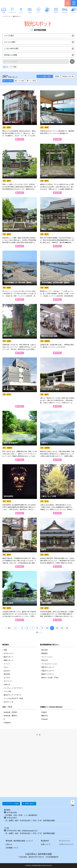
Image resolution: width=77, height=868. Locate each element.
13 (62, 628)
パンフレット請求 (12, 804)
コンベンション (47, 657)
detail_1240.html (57, 382)
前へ (10, 628)
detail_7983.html (20, 222)
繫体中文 (45, 716)
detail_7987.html (57, 596)
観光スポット (9, 657)
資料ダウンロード (48, 667)
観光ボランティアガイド (13, 695)
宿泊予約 (65, 13)
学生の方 (45, 660)
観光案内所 (45, 841)
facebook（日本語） (11, 712)
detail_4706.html (57, 115)
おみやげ (56, 13)
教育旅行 (45, 653)
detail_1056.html (20, 596)
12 (57, 628)
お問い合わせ (30, 804)
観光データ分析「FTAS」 (51, 678)
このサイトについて (66, 844)
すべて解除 (13, 67)
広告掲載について (12, 848)
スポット (21, 13)
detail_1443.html (57, 489)
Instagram (7, 723)
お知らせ (7, 685)
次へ (38, 632)
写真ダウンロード (48, 671)
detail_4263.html (20, 115)
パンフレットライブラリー (13, 688)
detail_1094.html (20, 543)
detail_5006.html (20, 382)
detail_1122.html (20, 169)
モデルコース (12, 13)
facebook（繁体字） (11, 716)
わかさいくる (9, 702)
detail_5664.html (57, 436)
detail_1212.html (57, 329)
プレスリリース (64, 841)
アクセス (7, 678)
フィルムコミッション (49, 664)
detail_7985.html (57, 222)
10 (47, 628)
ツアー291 (7, 691)
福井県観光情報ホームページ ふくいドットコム (14, 3)
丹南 (5, 67)
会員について (46, 844)
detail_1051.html (20, 489)
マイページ (8, 681)
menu (74, 3)
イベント (38, 13)
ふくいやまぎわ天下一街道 (13, 698)
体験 (30, 13)
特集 (5, 650)
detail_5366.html (57, 276)
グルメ (47, 13)
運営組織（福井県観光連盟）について (19, 841)
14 (67, 628)
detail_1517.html (20, 329)
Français (44, 719)
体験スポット (9, 660)
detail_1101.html (57, 169)
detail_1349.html (20, 276)
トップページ (6, 16)
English (44, 712)
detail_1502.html (20, 436)
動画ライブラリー (48, 674)
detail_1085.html (57, 543)
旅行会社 (45, 650)
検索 (72, 62)
